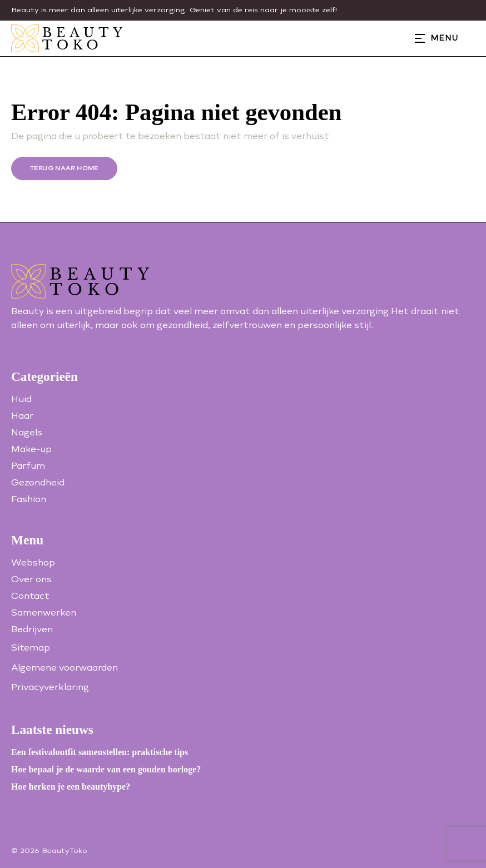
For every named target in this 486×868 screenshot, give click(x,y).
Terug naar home (64, 168)
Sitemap (31, 648)
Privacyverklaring (50, 687)
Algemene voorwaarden (65, 668)
